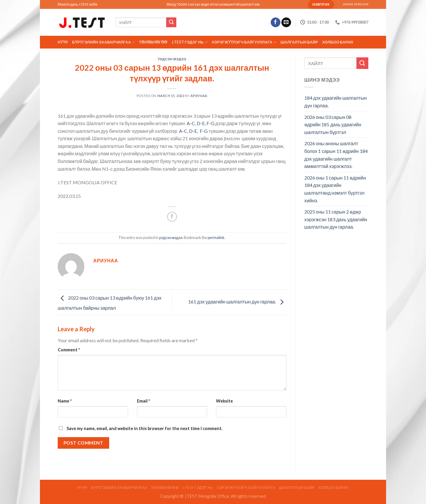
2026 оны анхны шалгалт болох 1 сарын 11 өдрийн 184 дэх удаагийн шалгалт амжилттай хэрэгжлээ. (336, 155)
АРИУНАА (199, 96)
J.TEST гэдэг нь (190, 42)
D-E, (201, 123)
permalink (216, 238)
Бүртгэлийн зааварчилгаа (104, 42)
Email (143, 401)
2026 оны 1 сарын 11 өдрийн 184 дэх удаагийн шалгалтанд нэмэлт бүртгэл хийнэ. (335, 189)
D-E (193, 131)
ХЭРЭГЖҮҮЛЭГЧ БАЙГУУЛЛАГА (244, 42)
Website (224, 401)
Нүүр (63, 42)
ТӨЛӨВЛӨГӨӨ (153, 42)
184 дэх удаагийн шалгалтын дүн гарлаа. (336, 102)
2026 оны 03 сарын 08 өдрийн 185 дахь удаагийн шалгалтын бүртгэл (333, 125)
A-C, (191, 123)
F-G (203, 131)
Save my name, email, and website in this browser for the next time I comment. (145, 428)
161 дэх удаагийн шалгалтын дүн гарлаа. (237, 302)
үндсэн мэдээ (172, 59)
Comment (69, 350)
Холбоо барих (338, 42)
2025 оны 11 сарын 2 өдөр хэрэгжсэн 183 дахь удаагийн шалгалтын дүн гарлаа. (336, 219)
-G (212, 123)
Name (65, 401)
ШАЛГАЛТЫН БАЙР (299, 42)
